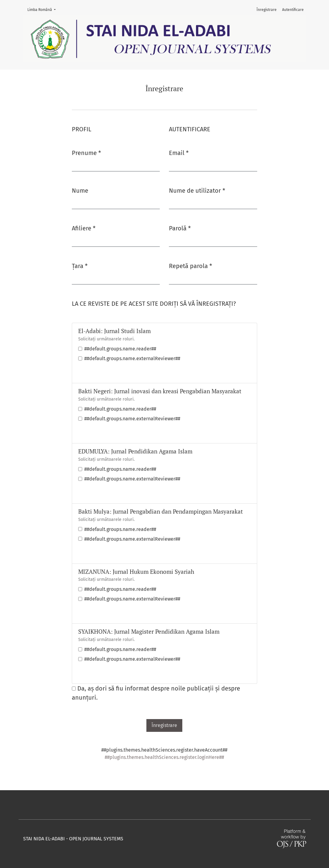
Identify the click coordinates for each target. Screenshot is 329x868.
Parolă (180, 228)
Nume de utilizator (197, 190)
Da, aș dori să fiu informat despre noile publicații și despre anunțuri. (156, 693)
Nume (80, 191)
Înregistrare (267, 10)
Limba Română (43, 9)
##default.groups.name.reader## (120, 349)
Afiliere (84, 228)
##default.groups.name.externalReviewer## (132, 358)
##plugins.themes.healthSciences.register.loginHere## (164, 757)
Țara (80, 265)
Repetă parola (191, 265)
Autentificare (293, 10)
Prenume (86, 152)
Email (179, 152)
